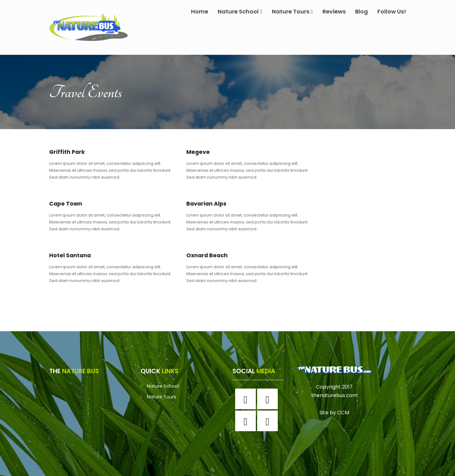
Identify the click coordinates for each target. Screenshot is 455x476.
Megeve (199, 152)
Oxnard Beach (209, 255)
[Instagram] (269, 399)
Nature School (240, 11)
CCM (343, 413)
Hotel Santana (72, 255)
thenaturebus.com (334, 395)
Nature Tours (292, 11)
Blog (362, 11)
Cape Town (67, 204)
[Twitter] (247, 421)
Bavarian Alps (208, 204)
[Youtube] (269, 421)
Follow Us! (392, 11)
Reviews (334, 11)
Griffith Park (68, 152)
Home (200, 11)
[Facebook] (247, 399)
